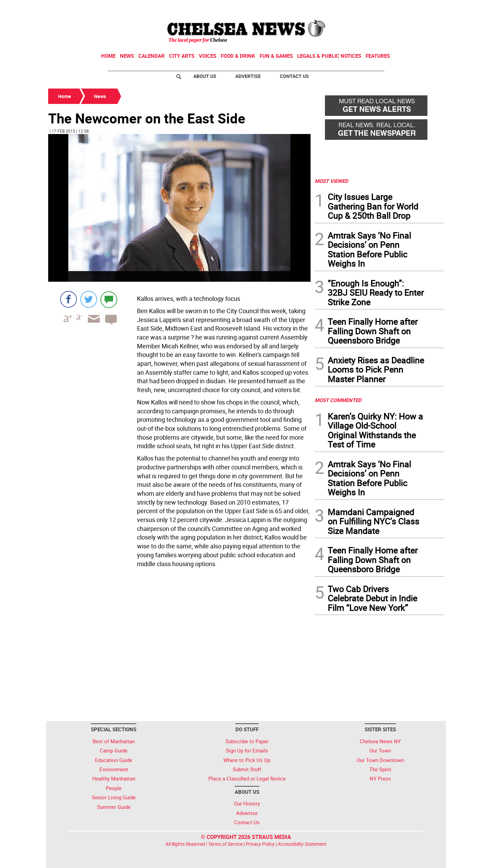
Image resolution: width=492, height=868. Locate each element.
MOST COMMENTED (338, 400)
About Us (205, 76)
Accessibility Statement (302, 844)
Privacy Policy (260, 844)
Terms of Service (225, 844)
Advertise (248, 76)
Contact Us (294, 76)
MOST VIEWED (331, 181)
